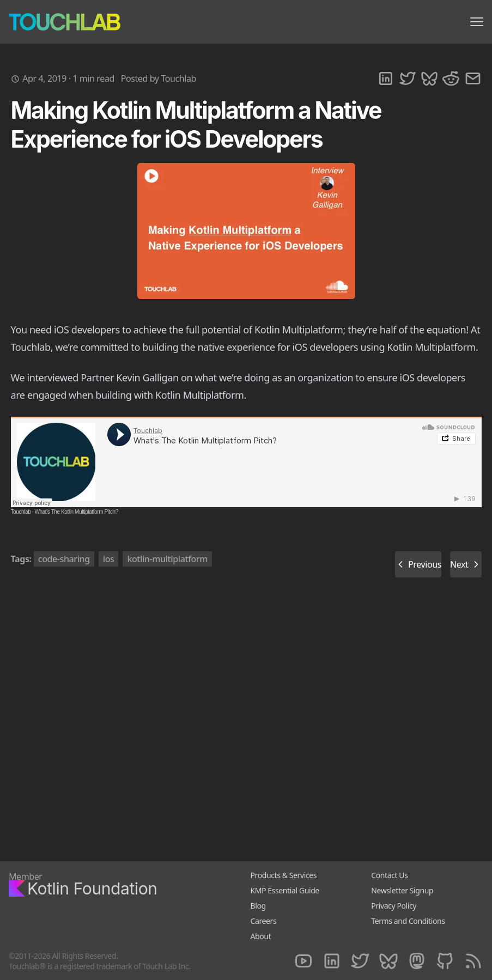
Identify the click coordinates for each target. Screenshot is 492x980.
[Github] (445, 961)
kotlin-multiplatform (167, 559)
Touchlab (21, 512)
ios (109, 559)
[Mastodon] (417, 961)
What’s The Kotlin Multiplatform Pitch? (76, 512)
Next (466, 564)
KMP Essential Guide (285, 890)
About (261, 936)
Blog (258, 906)
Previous (418, 564)
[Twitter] (360, 961)
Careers (264, 921)
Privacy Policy (394, 906)
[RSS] (473, 961)
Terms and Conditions (408, 921)
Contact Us (389, 875)
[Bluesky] (388, 961)
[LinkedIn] (332, 961)
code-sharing (64, 559)
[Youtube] (303, 961)
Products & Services (284, 875)
